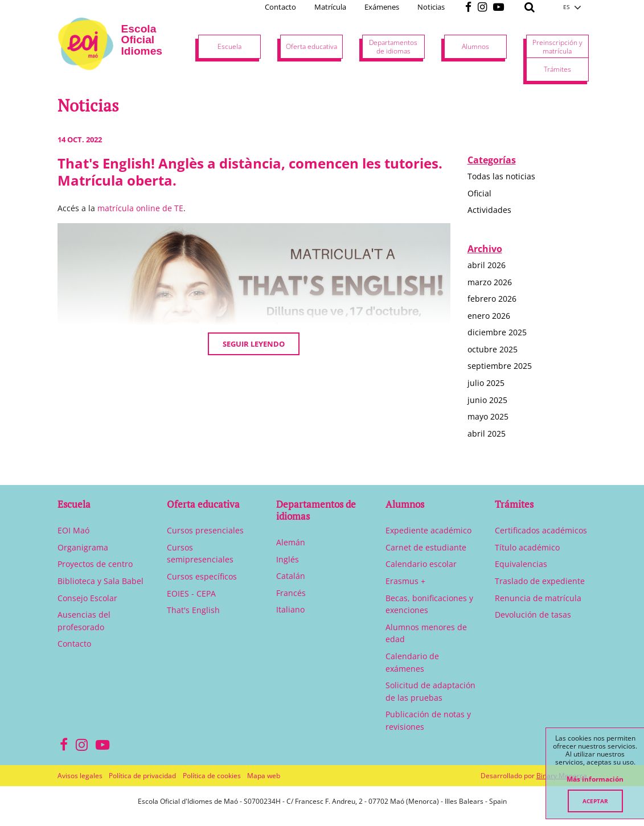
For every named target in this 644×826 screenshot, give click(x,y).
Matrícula (330, 7)
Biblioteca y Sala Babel (101, 581)
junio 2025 (487, 400)
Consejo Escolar (87, 598)
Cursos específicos (202, 576)
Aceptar (595, 801)
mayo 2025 (488, 416)
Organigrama (83, 547)
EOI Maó (73, 530)
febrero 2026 (492, 299)
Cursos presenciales (205, 530)
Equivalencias (521, 564)
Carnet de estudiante (426, 547)
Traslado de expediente (540, 581)
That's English (193, 610)
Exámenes (382, 7)
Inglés (288, 559)
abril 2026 (487, 265)
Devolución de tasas (533, 615)
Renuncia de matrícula (538, 598)
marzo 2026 (490, 282)
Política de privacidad (142, 776)
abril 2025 (487, 433)
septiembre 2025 (500, 366)
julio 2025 (486, 383)
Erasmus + (405, 581)
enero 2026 (489, 316)
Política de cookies (212, 776)
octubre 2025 (493, 349)
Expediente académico (428, 530)
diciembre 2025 (497, 332)
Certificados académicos (541, 530)
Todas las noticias (501, 176)
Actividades (489, 210)
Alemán (291, 542)
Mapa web (264, 776)
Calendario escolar (421, 564)
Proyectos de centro (95, 564)
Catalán (291, 576)
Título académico (527, 547)
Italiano (290, 609)
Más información (595, 779)
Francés (291, 593)
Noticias (431, 7)
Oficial (479, 193)
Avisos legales (80, 776)
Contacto (280, 7)
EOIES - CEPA (191, 593)
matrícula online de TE (140, 208)
